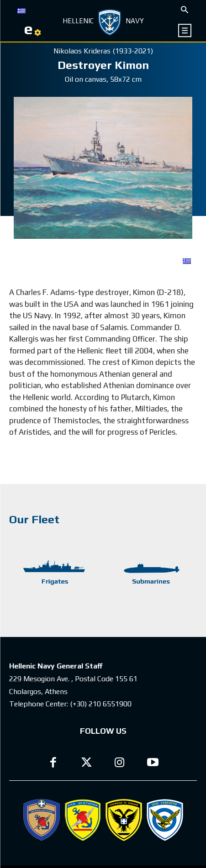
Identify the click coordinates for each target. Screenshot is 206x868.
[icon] (185, 30)
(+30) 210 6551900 (101, 704)
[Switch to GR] (21, 10)
